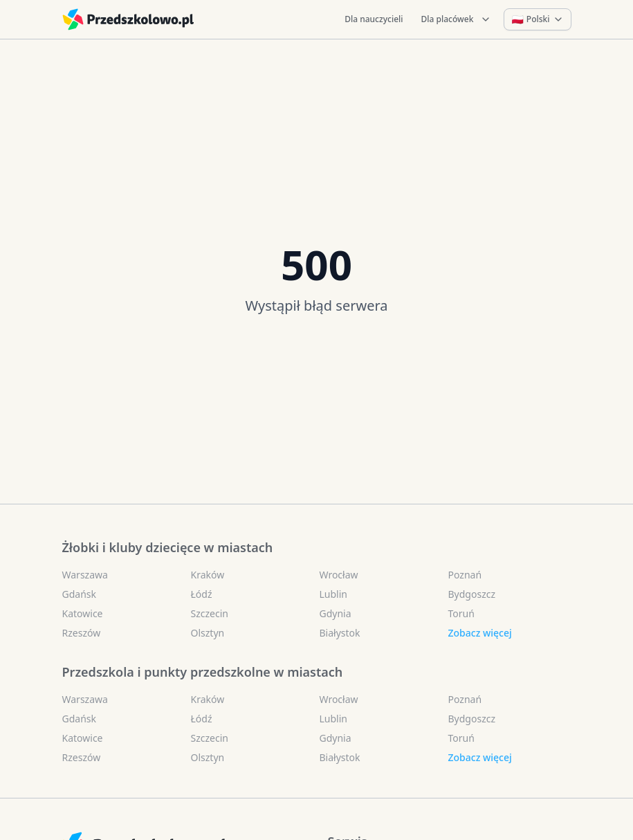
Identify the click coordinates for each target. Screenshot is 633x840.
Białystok (340, 633)
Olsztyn (208, 633)
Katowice (83, 613)
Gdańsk (80, 594)
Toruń (461, 613)
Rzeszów (82, 633)
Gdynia (336, 613)
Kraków (208, 575)
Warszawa (85, 575)
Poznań (465, 575)
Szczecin (210, 613)
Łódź (202, 594)
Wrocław (339, 575)
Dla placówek (457, 19)
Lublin (333, 594)
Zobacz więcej (480, 633)
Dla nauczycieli (374, 19)
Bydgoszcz (472, 594)
